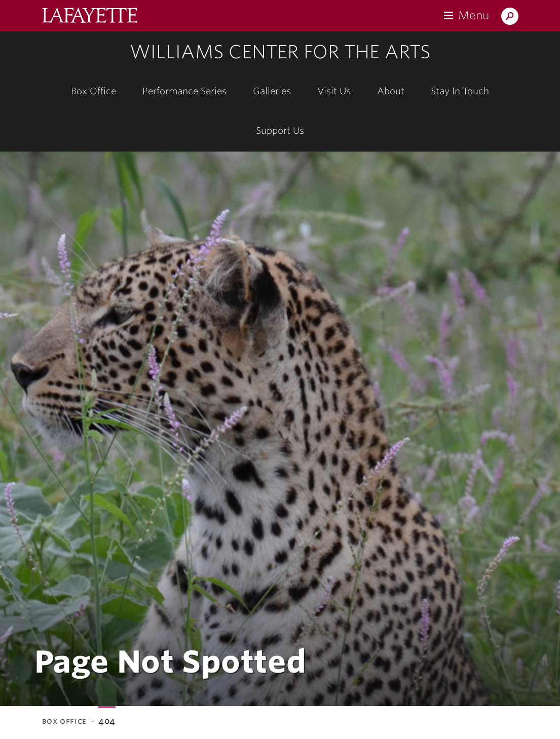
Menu (474, 15)
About (391, 91)
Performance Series (184, 91)
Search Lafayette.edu (510, 18)
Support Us (280, 131)
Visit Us (334, 91)
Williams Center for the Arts (280, 52)
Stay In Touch (460, 91)
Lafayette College (90, 16)
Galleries (272, 91)
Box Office (94, 91)
